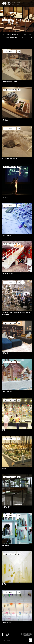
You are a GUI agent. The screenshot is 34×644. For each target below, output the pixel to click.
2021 (10, 34)
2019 (20, 34)
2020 (15, 34)
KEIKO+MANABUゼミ (14, 38)
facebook (3, 634)
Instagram (7, 634)
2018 (25, 34)
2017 (30, 34)
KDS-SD (6, 3)
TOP (30, 640)
